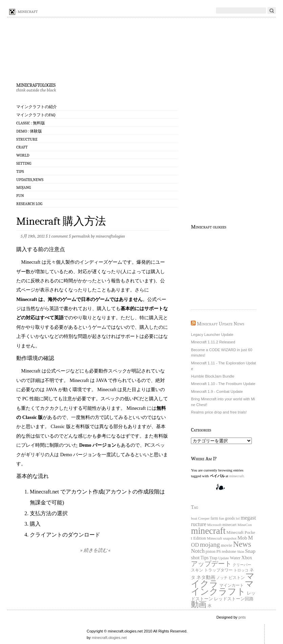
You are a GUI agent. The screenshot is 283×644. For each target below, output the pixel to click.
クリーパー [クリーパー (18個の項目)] (242, 565)
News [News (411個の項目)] (242, 544)
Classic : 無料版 (31, 123)
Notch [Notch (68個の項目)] (198, 551)
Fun (20, 196)
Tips (20, 172)
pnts (242, 617)
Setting (24, 163)
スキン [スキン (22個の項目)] (197, 570)
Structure (27, 139)
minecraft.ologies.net (109, 638)
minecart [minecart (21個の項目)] (230, 525)
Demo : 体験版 (29, 131)
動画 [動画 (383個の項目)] (199, 604)
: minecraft (24, 12)
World (23, 155)
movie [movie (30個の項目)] (226, 545)
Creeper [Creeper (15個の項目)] (204, 518)
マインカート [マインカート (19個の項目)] (232, 586)
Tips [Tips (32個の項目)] (204, 558)
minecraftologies (36, 84)
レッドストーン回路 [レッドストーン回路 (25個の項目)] (234, 599)
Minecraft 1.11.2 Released (213, 342)
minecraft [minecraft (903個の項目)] (208, 531)
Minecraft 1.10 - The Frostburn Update (223, 384)
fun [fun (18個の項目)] (222, 518)
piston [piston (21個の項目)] (210, 551)
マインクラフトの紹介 (37, 107)
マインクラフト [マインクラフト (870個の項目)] (222, 588)
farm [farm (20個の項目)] (214, 518)
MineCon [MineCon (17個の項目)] (244, 525)
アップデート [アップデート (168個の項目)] (211, 564)
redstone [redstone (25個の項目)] (229, 551)
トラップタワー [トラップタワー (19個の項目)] (218, 570)
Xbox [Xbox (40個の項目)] (247, 558)
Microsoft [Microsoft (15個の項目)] (214, 525)
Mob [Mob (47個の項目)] (242, 538)
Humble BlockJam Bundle (213, 376)
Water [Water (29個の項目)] (235, 558)
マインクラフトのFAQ (36, 115)
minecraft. (237, 476)
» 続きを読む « (95, 550)
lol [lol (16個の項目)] (238, 518)
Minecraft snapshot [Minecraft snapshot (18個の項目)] (222, 538)
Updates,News (30, 180)
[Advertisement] (225, 269)
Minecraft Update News (221, 324)
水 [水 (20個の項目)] (210, 606)
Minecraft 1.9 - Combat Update (217, 391)
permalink (81, 236)
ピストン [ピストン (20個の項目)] (237, 578)
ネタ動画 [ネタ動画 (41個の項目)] (206, 577)
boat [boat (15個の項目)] (194, 518)
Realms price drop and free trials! (219, 412)
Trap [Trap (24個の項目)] (213, 558)
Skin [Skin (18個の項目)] (241, 551)
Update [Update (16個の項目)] (224, 558)
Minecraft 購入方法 (61, 221)
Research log (29, 204)
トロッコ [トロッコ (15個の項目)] (241, 570)
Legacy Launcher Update (212, 335)
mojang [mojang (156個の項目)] (210, 544)
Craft (22, 147)
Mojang (24, 187)
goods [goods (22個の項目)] (230, 518)
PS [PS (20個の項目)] (219, 552)
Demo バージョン (97, 445)
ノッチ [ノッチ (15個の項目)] (222, 578)
